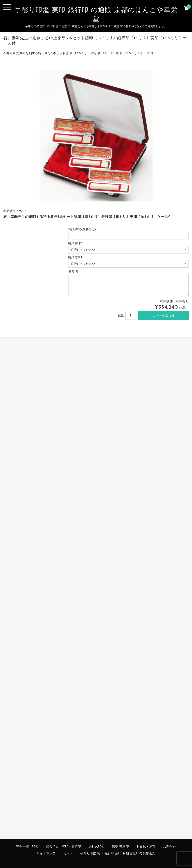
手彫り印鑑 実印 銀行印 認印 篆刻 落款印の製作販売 (118, 854)
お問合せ (169, 847)
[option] (96, 136)
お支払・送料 (146, 847)
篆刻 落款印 (120, 847)
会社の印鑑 (97, 847)
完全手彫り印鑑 (27, 847)
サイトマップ (46, 854)
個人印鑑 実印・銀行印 (64, 847)
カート (68, 854)
